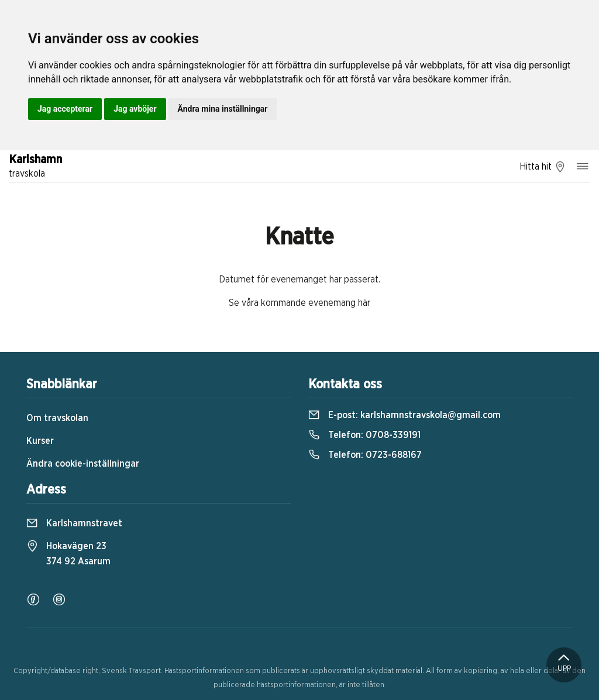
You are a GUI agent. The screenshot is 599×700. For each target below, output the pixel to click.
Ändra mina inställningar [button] (223, 109)
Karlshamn (35, 167)
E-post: (405, 415)
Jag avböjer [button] (135, 109)
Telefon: (364, 435)
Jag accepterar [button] (65, 109)
